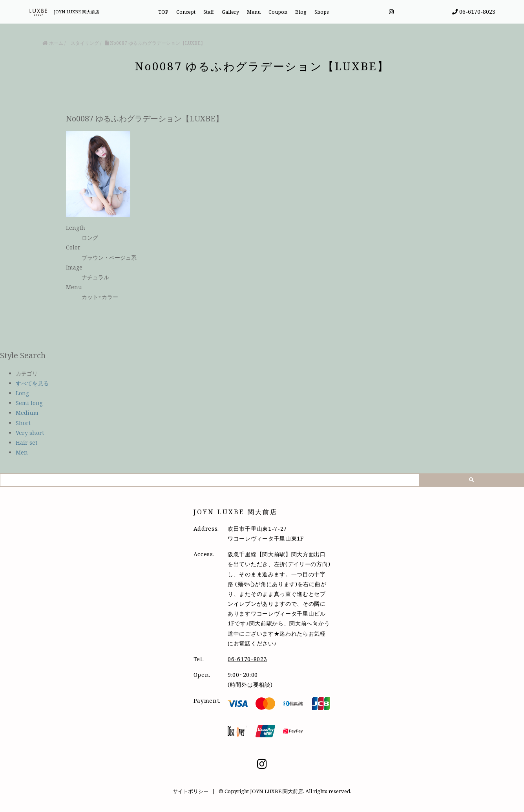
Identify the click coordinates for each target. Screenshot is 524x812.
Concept (186, 12)
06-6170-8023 (474, 12)
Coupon (278, 12)
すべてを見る (32, 383)
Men (22, 452)
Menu (254, 12)
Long (22, 393)
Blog (301, 12)
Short (23, 423)
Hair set (26, 443)
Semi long (29, 403)
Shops (322, 12)
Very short (30, 433)
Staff (209, 12)
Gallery (230, 12)
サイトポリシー (191, 791)
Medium (27, 413)
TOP (163, 12)
